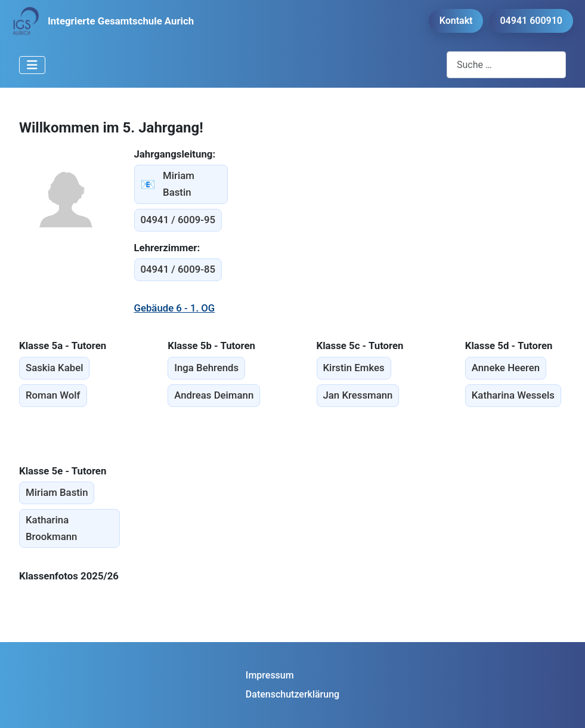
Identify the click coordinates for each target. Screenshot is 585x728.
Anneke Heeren (506, 368)
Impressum (270, 675)
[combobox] (506, 65)
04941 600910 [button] (531, 21)
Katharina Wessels (513, 395)
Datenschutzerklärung (292, 694)
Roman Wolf (53, 395)
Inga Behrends (206, 368)
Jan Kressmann (358, 395)
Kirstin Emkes (354, 368)
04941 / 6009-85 (178, 269)
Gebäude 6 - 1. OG (175, 308)
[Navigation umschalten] (32, 65)
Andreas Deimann (214, 395)
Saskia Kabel (54, 368)
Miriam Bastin (168, 184)
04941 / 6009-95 (178, 220)
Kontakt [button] (456, 21)
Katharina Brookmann (51, 528)
